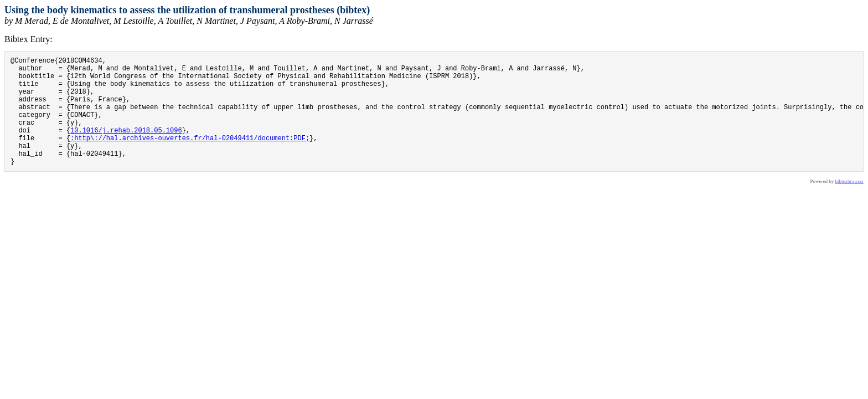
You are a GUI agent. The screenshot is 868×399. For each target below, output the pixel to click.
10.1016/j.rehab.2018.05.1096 (126, 147)
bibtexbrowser (850, 204)
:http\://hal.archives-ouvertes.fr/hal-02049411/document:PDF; (190, 156)
